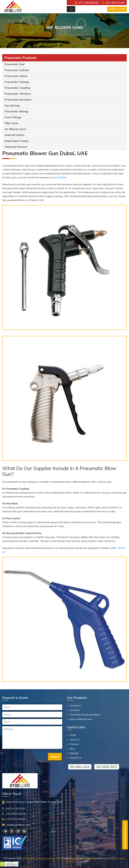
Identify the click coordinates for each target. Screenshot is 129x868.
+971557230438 (16, 814)
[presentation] (25, 757)
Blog (72, 749)
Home (73, 735)
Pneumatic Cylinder (17, 70)
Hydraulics (75, 706)
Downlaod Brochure (125, 835)
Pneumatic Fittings (17, 111)
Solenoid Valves (14, 135)
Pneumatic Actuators (18, 100)
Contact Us (76, 758)
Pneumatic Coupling (17, 88)
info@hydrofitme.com (18, 825)
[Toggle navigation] (71, 9)
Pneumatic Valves (16, 76)
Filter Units (11, 123)
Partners (74, 744)
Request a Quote (117, 9)
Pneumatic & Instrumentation (85, 715)
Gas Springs (12, 105)
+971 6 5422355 (16, 808)
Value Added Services (81, 719)
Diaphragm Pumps (17, 141)
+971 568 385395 (87, 3)
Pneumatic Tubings (17, 82)
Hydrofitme (61, 177)
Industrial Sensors (16, 147)
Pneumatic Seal (14, 64)
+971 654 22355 (113, 3)
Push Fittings (13, 117)
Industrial (75, 710)
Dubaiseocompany (117, 858)
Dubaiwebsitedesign (83, 858)
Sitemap (74, 753)
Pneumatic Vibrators (18, 94)
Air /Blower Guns (15, 129)
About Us (75, 740)
